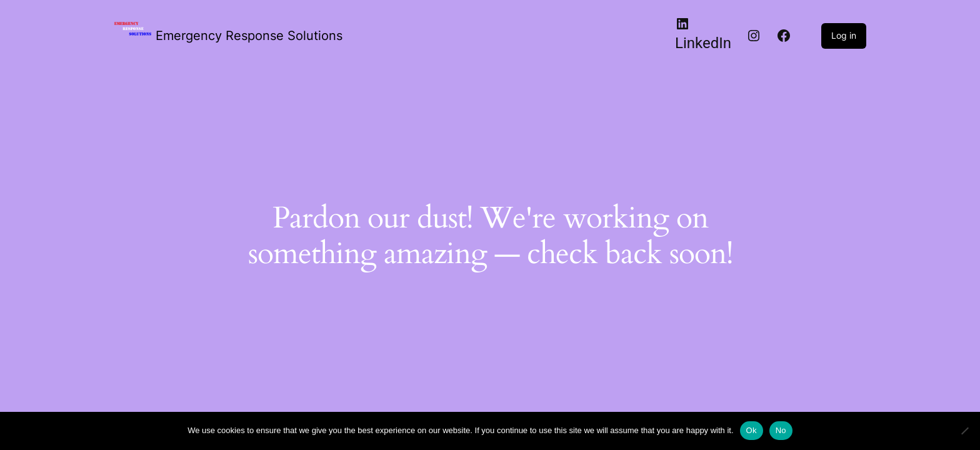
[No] (964, 431)
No (781, 430)
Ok (752, 430)
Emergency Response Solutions (249, 36)
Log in (844, 35)
